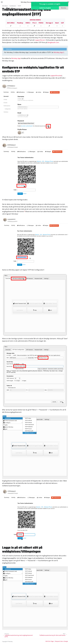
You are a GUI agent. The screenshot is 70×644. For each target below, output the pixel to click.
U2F (62, 23)
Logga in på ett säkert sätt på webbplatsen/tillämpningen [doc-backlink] (22, 550)
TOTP (19, 6)
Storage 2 (49, 23)
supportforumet (56, 76)
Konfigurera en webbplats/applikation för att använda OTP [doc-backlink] (33, 70)
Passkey (20, 23)
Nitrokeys (5, 6)
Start (57, 23)
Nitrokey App (16, 58)
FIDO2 (41, 23)
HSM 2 (28, 23)
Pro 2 (34, 23)
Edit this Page (50, 641)
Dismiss (64, 8)
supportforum (40, 40)
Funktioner (13, 6)
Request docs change (61, 641)
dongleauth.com (53, 42)
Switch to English (45, 8)
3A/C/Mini (11, 23)
